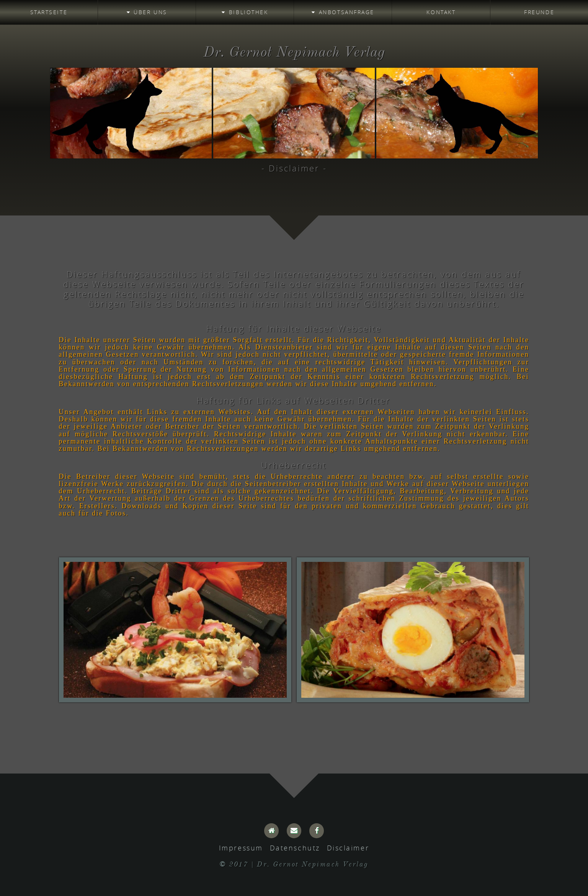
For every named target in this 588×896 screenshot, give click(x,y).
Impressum (241, 848)
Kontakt (441, 12)
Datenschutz (295, 848)
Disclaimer (348, 848)
